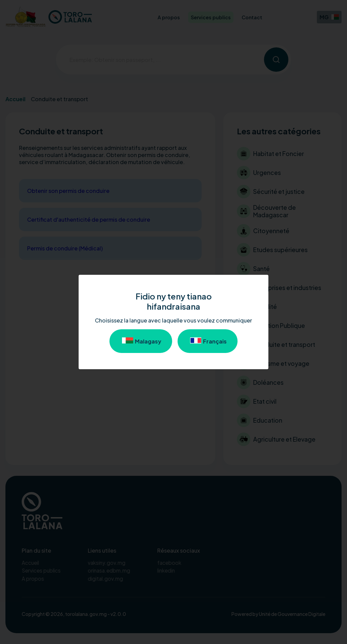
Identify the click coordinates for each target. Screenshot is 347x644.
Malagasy (141, 341)
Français (208, 341)
